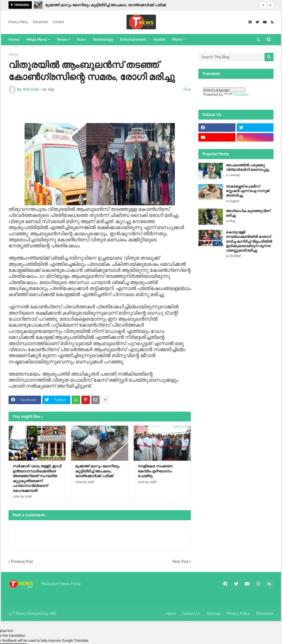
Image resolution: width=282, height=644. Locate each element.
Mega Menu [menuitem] (37, 40)
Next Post (180, 561)
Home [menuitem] (14, 40)
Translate (236, 95)
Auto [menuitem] (81, 40)
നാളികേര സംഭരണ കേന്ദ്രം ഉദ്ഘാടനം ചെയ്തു (155, 471)
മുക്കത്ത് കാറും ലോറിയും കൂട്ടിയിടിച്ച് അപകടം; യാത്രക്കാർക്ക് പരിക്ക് (106, 5)
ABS (53, 613)
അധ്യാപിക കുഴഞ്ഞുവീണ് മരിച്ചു (248, 213)
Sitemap (214, 613)
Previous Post (22, 561)
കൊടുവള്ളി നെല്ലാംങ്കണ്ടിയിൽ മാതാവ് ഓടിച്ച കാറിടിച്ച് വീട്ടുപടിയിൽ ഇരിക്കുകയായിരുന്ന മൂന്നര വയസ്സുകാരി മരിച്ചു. (249, 241)
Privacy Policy (18, 22)
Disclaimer (41, 22)
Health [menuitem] (159, 40)
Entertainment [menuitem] (133, 40)
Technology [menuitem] (103, 40)
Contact (59, 22)
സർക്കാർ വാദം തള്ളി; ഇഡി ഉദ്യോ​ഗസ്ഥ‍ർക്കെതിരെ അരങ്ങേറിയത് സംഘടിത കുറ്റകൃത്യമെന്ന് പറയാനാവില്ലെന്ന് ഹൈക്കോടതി (37, 478)
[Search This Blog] (231, 57)
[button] (263, 5)
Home (13, 55)
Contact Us (191, 613)
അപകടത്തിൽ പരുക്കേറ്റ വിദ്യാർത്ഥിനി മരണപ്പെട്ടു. (248, 167)
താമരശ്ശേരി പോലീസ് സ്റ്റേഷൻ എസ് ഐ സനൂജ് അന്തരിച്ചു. (248, 191)
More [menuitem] (177, 40)
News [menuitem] (62, 40)
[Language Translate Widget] (224, 90)
